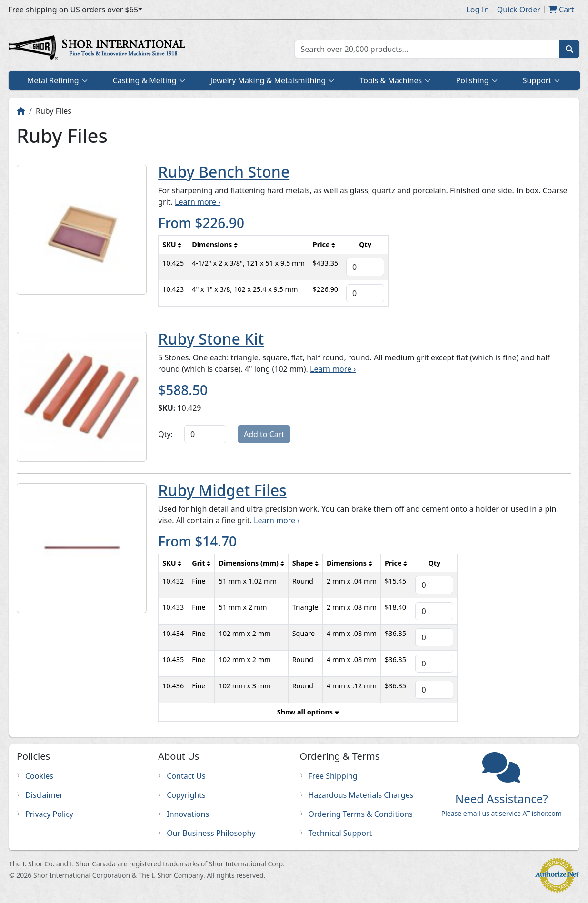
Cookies (39, 776)
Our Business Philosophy (211, 833)
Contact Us (186, 776)
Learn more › (198, 202)
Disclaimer (44, 795)
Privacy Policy (49, 814)
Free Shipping (333, 776)
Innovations (188, 814)
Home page (99, 49)
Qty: (165, 434)
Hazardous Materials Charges (361, 795)
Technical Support (340, 833)
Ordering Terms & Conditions (361, 814)
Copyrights (186, 795)
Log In (477, 10)
